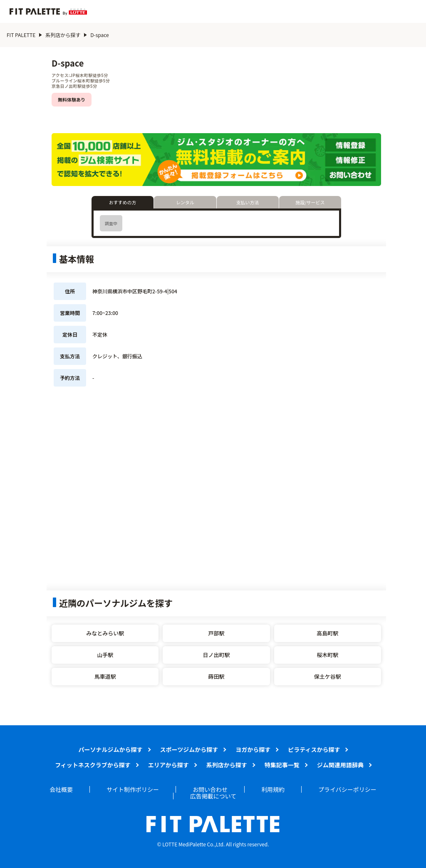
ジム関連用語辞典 (340, 765)
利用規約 (273, 789)
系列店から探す (63, 35)
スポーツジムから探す (189, 749)
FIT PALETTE (21, 35)
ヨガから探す (253, 749)
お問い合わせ (210, 789)
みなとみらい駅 (105, 633)
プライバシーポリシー (347, 789)
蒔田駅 (216, 676)
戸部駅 (216, 633)
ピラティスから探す (314, 749)
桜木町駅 (327, 655)
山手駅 (105, 655)
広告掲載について (213, 796)
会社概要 (61, 789)
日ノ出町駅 (216, 655)
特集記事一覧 (282, 765)
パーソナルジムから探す (111, 749)
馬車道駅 (105, 676)
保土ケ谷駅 (328, 676)
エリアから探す (168, 765)
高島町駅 (327, 633)
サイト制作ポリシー (133, 789)
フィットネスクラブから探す (93, 765)
